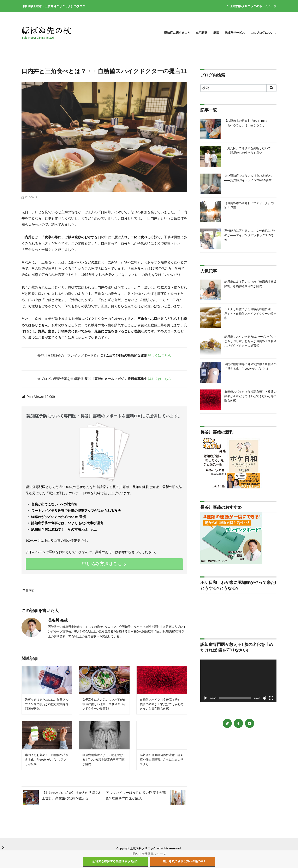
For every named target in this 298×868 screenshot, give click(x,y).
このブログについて (263, 33)
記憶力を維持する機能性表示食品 (115, 861)
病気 (216, 33)
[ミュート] (264, 698)
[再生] (206, 698)
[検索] (238, 88)
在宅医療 (202, 33)
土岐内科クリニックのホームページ (252, 6)
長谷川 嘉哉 (58, 620)
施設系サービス (235, 33)
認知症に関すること (177, 33)
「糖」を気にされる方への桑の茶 (183, 861)
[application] (238, 681)
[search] (271, 88)
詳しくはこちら (160, 355)
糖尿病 (28, 590)
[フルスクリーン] (271, 698)
